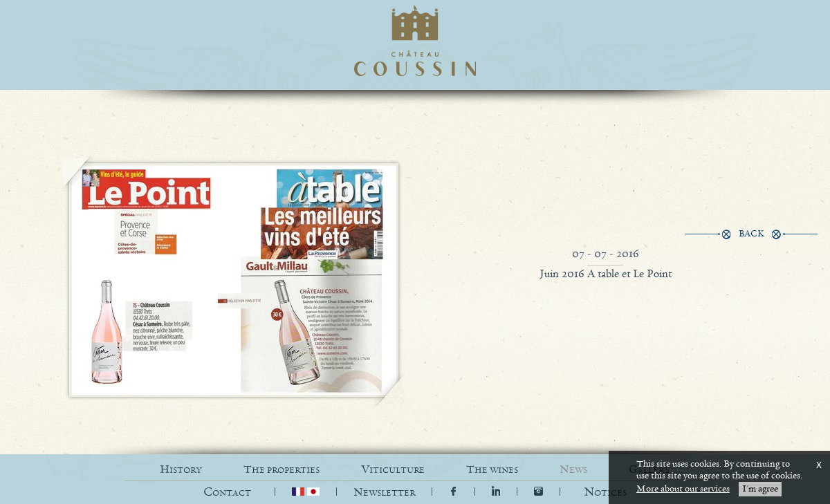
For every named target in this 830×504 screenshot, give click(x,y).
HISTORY (181, 470)
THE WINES (492, 470)
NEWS (573, 470)
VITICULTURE (393, 470)
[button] (605, 493)
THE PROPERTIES (282, 470)
